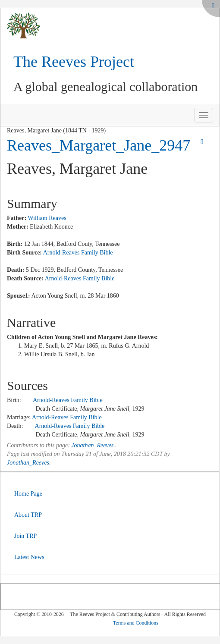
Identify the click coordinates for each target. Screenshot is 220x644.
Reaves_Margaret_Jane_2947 (99, 145)
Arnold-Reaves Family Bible (78, 253)
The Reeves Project (74, 62)
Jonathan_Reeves (92, 445)
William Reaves (47, 218)
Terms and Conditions (136, 623)
